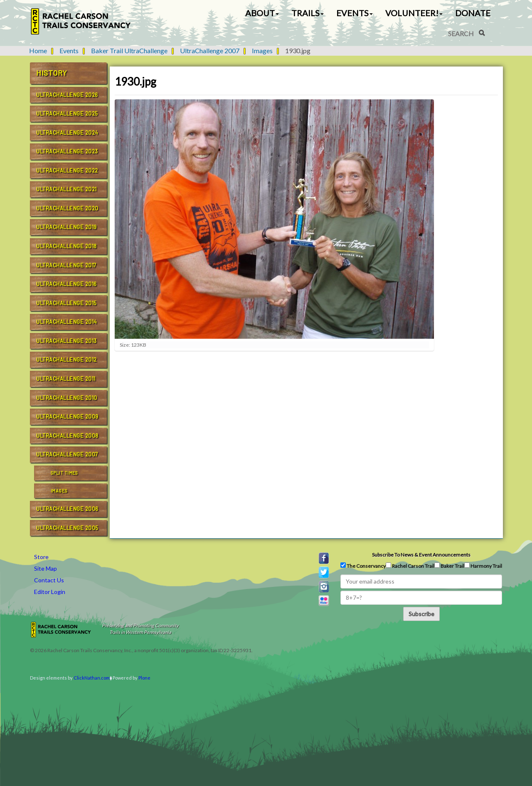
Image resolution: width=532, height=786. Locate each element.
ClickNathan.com (92, 678)
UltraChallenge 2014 (66, 322)
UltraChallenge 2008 (67, 436)
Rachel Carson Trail (410, 566)
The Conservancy (363, 566)
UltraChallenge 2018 (66, 246)
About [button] (262, 13)
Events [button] (355, 13)
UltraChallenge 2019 (66, 227)
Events (69, 51)
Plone (144, 678)
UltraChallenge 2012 (66, 360)
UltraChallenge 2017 (66, 265)
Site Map (46, 568)
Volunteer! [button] (414, 13)
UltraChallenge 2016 (66, 284)
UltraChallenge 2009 (67, 416)
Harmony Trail (483, 566)
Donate (473, 13)
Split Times (64, 473)
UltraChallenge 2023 (67, 151)
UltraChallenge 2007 (210, 51)
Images (262, 51)
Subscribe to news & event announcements (421, 555)
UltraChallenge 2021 (66, 189)
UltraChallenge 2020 (67, 208)
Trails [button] (308, 13)
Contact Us (49, 580)
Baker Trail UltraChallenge (129, 51)
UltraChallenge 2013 (66, 341)
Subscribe (421, 614)
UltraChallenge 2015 (66, 303)
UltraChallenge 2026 (67, 95)
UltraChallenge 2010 (67, 398)
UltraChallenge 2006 (67, 509)
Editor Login (50, 592)
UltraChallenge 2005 (67, 528)
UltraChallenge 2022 (67, 170)
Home (38, 51)
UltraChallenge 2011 (66, 379)
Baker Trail (449, 566)
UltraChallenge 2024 (67, 133)
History (52, 73)
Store (41, 557)
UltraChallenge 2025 (67, 113)
